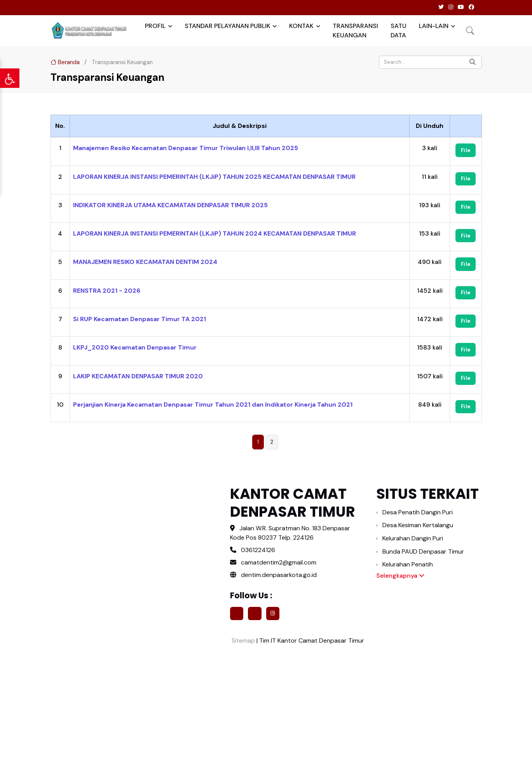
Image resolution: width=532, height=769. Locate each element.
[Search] (430, 62)
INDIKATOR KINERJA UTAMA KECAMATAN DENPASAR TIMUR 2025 (170, 205)
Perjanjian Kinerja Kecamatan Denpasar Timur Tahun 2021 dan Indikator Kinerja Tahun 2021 (213, 405)
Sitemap (242, 641)
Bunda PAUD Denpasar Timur (423, 551)
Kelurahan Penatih (408, 564)
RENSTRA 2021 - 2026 (107, 291)
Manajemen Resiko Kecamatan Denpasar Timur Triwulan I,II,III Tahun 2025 (186, 148)
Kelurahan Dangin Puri (413, 538)
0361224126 (258, 550)
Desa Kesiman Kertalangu (418, 525)
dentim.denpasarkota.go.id (273, 575)
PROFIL (155, 26)
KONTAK (301, 26)
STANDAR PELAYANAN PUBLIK (228, 26)
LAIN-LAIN (434, 26)
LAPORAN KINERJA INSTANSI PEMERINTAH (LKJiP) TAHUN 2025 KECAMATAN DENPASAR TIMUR (214, 177)
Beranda (65, 62)
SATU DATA (399, 31)
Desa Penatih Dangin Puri (418, 512)
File (466, 150)
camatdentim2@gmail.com (279, 562)
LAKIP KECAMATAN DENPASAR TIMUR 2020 (138, 376)
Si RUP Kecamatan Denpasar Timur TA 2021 (140, 319)
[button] (470, 31)
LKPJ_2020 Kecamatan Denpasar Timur (135, 347)
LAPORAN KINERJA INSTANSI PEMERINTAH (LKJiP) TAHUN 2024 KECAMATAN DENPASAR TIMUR (215, 233)
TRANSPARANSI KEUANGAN (355, 31)
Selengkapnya (400, 576)
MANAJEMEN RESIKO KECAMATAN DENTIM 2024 (145, 262)
